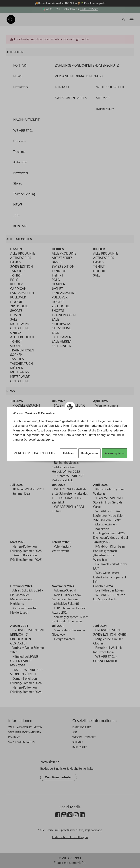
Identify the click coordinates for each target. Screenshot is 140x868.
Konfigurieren (89, 453)
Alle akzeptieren (114, 453)
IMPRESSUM (22, 453)
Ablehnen (68, 453)
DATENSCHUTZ (46, 453)
